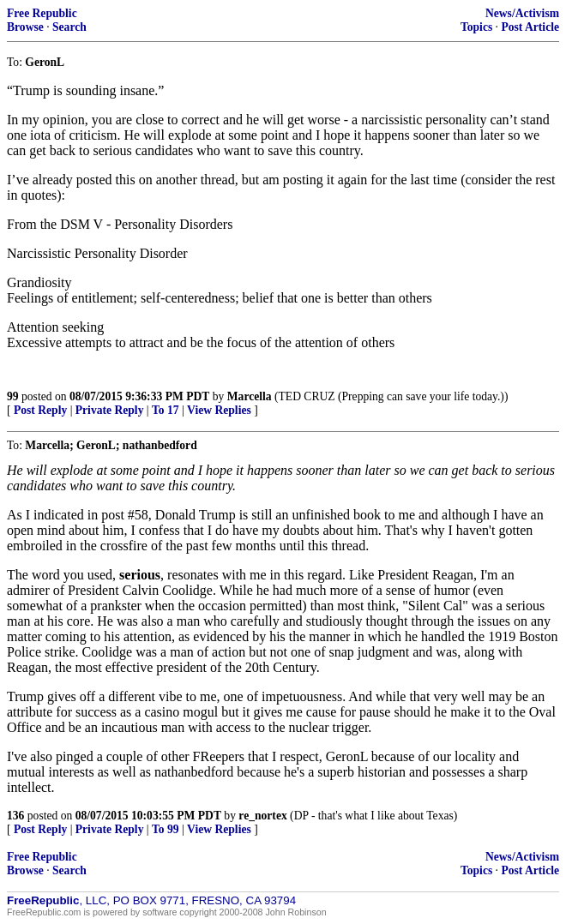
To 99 (166, 829)
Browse (25, 27)
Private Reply (110, 410)
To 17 (166, 410)
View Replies (219, 410)
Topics (476, 27)
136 (15, 816)
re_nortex (262, 816)
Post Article (530, 27)
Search (69, 27)
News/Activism (522, 13)
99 (13, 396)
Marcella (250, 396)
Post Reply (40, 410)
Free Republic (42, 13)
